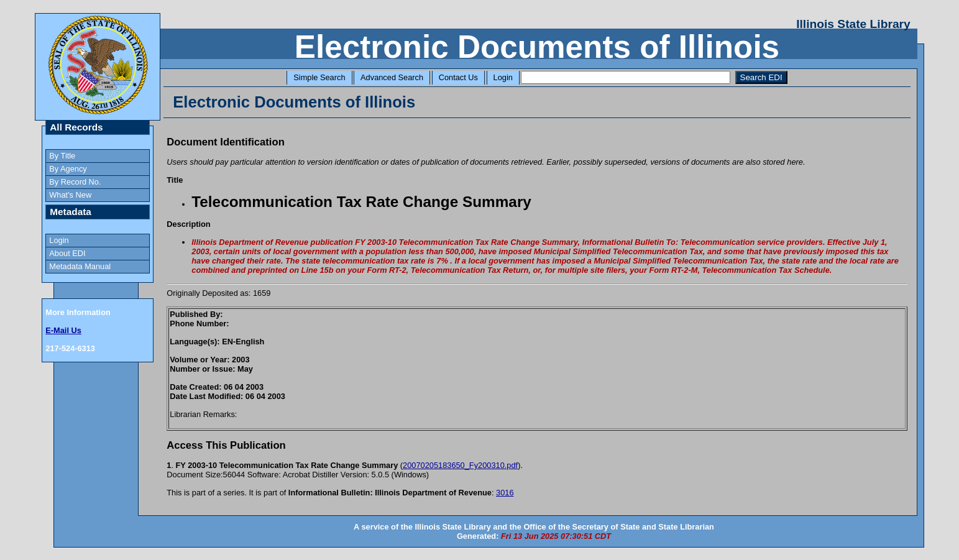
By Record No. (75, 182)
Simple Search (319, 77)
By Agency (68, 169)
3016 (505, 493)
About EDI (67, 253)
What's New (70, 195)
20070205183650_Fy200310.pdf (460, 465)
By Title (62, 156)
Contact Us (458, 77)
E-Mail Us (63, 330)
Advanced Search (392, 77)
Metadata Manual (80, 266)
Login (503, 77)
